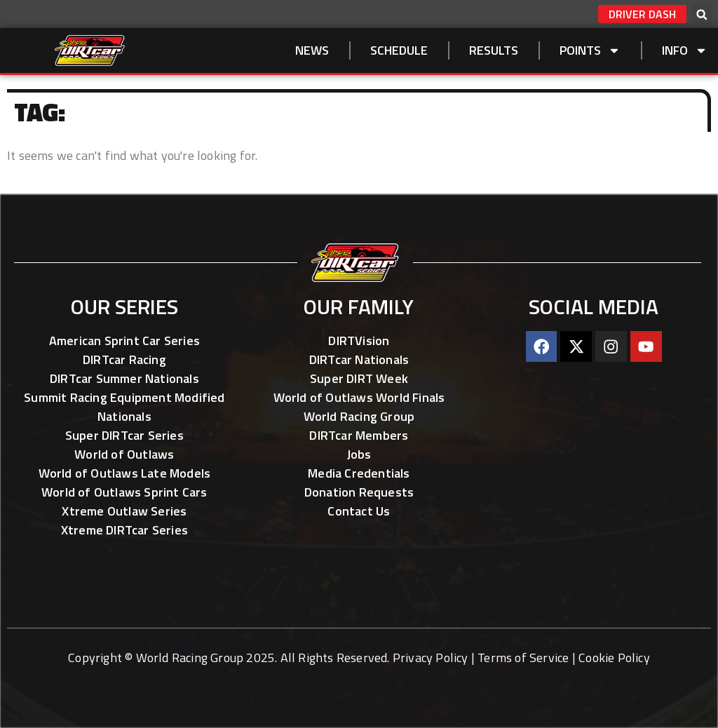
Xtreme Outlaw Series (124, 511)
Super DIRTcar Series (124, 435)
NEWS (312, 50)
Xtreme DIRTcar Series (124, 530)
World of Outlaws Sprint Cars (124, 492)
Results (494, 50)
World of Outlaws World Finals (359, 397)
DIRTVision (359, 341)
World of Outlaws (124, 454)
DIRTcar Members (359, 435)
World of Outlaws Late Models (125, 473)
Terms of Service (523, 658)
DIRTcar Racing (124, 359)
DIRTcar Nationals (359, 359)
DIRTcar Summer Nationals (124, 378)
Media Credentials (359, 473)
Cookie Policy (614, 658)
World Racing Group (359, 416)
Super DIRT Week (359, 378)
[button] (702, 15)
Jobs (359, 454)
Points (590, 50)
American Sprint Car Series (124, 341)
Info (685, 50)
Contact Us (359, 511)
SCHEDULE (399, 50)
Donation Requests (359, 492)
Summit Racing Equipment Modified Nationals (124, 407)
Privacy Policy (431, 658)
